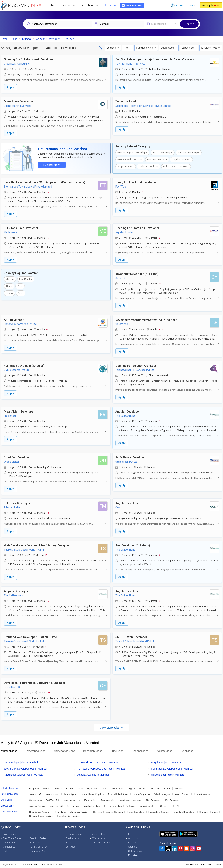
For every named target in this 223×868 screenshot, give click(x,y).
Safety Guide (135, 851)
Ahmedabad (117, 788)
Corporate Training (209, 812)
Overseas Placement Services (108, 812)
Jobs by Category (38, 806)
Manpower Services (79, 812)
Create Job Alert (38, 851)
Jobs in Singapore (141, 794)
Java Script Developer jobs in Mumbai (25, 768)
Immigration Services (159, 812)
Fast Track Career (12, 838)
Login (110, 5)
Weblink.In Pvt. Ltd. (34, 865)
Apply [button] (10, 87)
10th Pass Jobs (173, 800)
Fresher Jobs (91, 800)
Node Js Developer (149, 167)
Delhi (81, 788)
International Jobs (148, 806)
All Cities (179, 788)
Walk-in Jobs (36, 800)
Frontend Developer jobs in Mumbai (98, 762)
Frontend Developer (157, 160)
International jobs (101, 842)
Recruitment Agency (39, 812)
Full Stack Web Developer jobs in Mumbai (101, 768)
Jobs (53, 5)
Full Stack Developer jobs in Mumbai (172, 768)
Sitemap (133, 847)
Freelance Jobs (109, 800)
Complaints (9, 847)
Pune (20, 286)
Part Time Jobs (53, 800)
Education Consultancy (184, 812)
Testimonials (9, 842)
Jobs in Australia (202, 794)
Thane (9, 286)
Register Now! (52, 165)
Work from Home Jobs (131, 800)
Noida (142, 788)
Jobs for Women (72, 800)
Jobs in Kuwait (52, 794)
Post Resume (132, 5)
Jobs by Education (113, 806)
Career (69, 5)
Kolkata (59, 788)
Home (131, 834)
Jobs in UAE (35, 794)
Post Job (211, 5)
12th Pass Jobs (154, 800)
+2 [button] (159, 555)
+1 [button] (142, 192)
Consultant (89, 5)
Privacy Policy (191, 865)
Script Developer (126, 167)
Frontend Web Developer (130, 160)
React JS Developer (163, 153)
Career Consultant (135, 812)
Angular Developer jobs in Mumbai (23, 775)
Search (189, 24)
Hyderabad (93, 788)
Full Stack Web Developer (176, 167)
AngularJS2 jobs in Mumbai (93, 775)
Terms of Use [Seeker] (211, 865)
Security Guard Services (41, 816)
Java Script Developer (189, 153)
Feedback (35, 842)
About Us (133, 838)
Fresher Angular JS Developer (132, 153)
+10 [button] (160, 284)
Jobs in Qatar (70, 794)
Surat (21, 293)
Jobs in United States (118, 794)
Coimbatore (155, 788)
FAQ (5, 851)
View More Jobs (110, 727)
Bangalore (34, 788)
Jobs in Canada (182, 794)
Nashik (9, 293)
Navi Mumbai (26, 279)
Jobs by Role (73, 806)
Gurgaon (131, 788)
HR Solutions (59, 812)
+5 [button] (48, 192)
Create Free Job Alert (171, 806)
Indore (167, 788)
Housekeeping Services (69, 816)
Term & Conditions (39, 847)
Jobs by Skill (56, 806)
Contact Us (134, 842)
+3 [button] (48, 513)
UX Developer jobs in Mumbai (21, 762)
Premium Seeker (38, 838)
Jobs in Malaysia (162, 794)
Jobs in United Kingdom (92, 794)
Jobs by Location (91, 806)
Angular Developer (181, 160)
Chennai (70, 788)
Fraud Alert (134, 855)
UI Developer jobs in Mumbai (168, 775)
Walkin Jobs (99, 838)
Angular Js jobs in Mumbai (166, 762)
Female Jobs (72, 842)
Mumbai (10, 279)
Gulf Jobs (130, 806)
